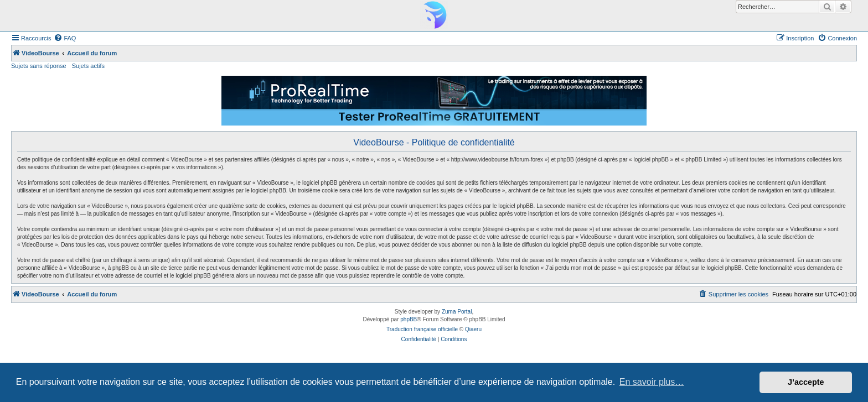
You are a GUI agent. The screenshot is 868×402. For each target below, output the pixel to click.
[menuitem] (65, 38)
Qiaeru (473, 329)
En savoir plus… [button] (652, 382)
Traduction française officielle (422, 329)
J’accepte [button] (806, 382)
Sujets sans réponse (39, 66)
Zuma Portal (457, 312)
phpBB (409, 319)
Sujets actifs (88, 66)
